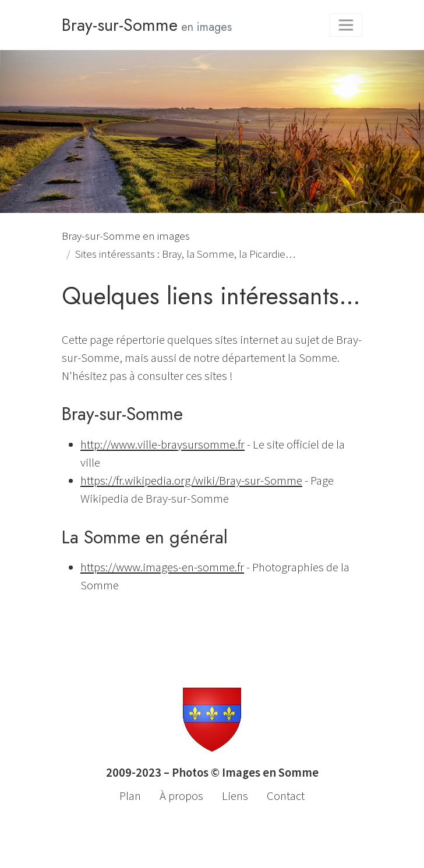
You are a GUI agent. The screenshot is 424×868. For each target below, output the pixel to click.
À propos (181, 796)
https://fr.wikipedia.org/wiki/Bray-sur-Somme (191, 481)
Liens (235, 796)
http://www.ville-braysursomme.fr (162, 444)
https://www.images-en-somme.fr (162, 567)
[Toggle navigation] (346, 25)
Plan (130, 796)
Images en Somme (270, 773)
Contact (286, 796)
